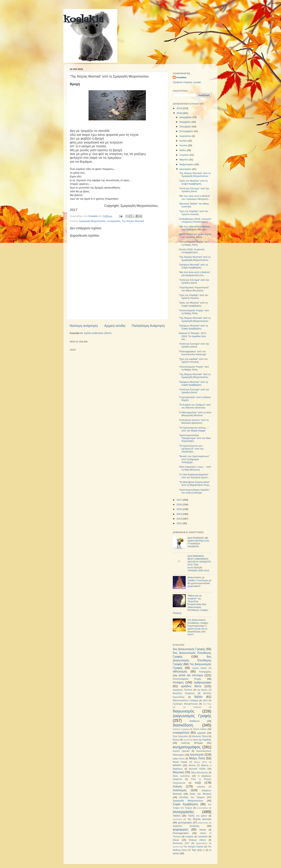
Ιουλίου (184, 141)
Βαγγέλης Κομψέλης (184, 693)
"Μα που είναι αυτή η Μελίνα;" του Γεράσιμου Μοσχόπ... (195, 228)
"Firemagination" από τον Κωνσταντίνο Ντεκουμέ (192, 353)
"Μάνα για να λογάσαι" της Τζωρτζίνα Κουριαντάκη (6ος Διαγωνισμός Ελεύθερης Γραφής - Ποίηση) (191, 604)
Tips (194, 850)
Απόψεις (178, 682)
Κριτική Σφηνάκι (181, 751)
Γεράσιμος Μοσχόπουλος (185, 704)
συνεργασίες (114, 221)
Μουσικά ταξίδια (197, 769)
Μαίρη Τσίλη (197, 758)
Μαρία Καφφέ (180, 762)
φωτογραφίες (185, 823)
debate (203, 830)
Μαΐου (183, 150)
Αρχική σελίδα (115, 326)
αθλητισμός (180, 671)
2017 (180, 500)
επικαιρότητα (181, 733)
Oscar (176, 840)
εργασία (201, 733)
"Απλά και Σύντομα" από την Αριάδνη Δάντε (194, 190)
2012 (180, 523)
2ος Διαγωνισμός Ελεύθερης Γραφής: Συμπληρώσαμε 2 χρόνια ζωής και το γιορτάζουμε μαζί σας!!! (198, 627)
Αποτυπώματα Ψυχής (187, 679)
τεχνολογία (177, 819)
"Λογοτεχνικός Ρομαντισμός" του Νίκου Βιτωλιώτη (194, 289)
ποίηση (177, 786)
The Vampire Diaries (193, 847)
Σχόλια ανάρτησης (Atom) (98, 333)
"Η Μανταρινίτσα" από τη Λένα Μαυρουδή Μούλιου (195, 414)
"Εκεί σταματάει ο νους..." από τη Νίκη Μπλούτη (195, 468)
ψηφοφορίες (181, 829)
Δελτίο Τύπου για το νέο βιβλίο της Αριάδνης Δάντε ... (195, 236)
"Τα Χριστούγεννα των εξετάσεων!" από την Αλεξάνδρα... (191, 449)
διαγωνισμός (184, 711)
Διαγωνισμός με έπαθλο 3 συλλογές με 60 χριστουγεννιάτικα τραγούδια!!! (199, 582)
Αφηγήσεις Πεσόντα (183, 690)
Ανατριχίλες (205, 672)
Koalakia (181, 77)
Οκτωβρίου (186, 127)
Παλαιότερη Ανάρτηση (148, 326)
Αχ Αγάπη (202, 690)
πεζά (198, 783)
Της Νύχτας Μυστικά (133, 221)
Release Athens (197, 840)
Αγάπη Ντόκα (199, 668)
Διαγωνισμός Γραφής (192, 716)
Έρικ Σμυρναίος (180, 736)
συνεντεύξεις (203, 808)
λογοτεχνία (197, 754)
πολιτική (201, 787)
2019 (180, 108)
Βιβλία (198, 697)
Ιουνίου (184, 145)
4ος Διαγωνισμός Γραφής (189, 649)
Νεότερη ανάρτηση (84, 326)
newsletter (203, 837)
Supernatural (202, 843)
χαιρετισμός (203, 823)
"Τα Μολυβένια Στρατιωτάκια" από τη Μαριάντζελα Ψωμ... (195, 484)
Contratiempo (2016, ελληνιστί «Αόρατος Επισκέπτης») (195, 220)
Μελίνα (192, 765)
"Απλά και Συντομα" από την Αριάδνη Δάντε (194, 345)
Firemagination (181, 833)
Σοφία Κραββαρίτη (185, 804)
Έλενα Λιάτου (200, 729)
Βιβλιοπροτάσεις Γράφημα (186, 700)
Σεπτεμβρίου (187, 131)
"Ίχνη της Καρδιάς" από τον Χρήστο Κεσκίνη (194, 213)
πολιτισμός (180, 790)
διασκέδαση (183, 725)
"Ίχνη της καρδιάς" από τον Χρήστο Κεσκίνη (193, 360)
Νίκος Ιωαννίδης (181, 776)
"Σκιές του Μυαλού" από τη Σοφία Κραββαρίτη (193, 182)
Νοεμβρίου (185, 122)
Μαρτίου (184, 160)
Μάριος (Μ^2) (200, 762)
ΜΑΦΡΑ (177, 765)
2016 (180, 504)
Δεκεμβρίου (186, 117)
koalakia (84, 20)
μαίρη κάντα (179, 759)
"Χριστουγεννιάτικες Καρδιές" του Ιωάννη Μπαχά (194, 491)
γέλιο (205, 700)
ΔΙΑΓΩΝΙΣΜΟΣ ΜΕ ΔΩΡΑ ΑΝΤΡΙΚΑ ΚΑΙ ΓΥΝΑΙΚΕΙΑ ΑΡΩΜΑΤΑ (198, 542)
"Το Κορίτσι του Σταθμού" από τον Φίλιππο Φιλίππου (195, 406)
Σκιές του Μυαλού (201, 794)
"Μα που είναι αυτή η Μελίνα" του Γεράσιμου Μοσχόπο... (195, 197)
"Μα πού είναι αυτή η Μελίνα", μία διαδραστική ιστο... (195, 274)
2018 (180, 113)
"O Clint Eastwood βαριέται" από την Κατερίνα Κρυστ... (194, 476)
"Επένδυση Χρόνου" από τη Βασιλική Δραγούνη (194, 421)
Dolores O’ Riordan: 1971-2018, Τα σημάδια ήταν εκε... (193, 336)
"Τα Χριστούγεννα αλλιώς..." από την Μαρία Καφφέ (194, 429)
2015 (180, 509)
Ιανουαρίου (186, 169)
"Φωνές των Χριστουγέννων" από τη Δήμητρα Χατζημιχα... (194, 459)
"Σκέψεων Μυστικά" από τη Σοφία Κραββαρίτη (193, 266)
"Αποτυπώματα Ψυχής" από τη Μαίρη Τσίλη (194, 243)
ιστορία (186, 740)
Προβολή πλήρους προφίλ (187, 82)
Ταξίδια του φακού (197, 816)
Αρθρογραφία (203, 682)
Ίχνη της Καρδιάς (202, 740)
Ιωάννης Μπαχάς (192, 743)
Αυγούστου (186, 136)
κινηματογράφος (187, 747)
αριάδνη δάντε (191, 686)
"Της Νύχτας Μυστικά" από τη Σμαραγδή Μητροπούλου (195, 175)
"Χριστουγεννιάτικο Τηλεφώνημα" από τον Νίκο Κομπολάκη (195, 438)
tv (204, 850)
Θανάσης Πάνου (200, 736)
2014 (180, 514)
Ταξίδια (177, 816)
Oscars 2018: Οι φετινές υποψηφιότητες (192, 251)
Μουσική (178, 772)
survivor (176, 847)
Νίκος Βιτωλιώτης (199, 773)
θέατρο (176, 740)
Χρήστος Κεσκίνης (186, 826)
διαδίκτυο (195, 721)
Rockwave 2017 (181, 843)
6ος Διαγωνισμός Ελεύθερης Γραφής (192, 660)
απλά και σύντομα (191, 675)
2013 (180, 519)
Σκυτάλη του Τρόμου (192, 797)
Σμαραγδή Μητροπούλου (93, 221)
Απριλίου (184, 155)
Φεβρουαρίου (187, 164)
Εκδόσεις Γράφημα (181, 729)
